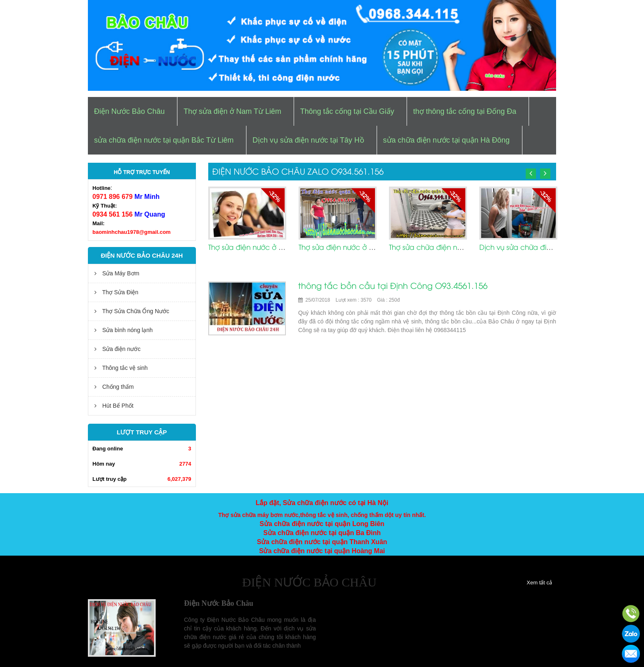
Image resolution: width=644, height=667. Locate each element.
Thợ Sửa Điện (116, 292)
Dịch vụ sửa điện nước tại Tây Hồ (308, 140)
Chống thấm (114, 387)
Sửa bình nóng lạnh (124, 330)
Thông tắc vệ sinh (121, 368)
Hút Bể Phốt (114, 406)
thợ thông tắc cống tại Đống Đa (465, 111)
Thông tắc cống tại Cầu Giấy (347, 111)
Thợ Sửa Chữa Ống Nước (132, 311)
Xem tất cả (539, 583)
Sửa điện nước (117, 349)
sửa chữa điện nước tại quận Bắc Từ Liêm (164, 140)
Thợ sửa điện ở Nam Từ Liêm (232, 111)
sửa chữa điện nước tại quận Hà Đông (446, 140)
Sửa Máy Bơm (117, 273)
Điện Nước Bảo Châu (129, 111)
